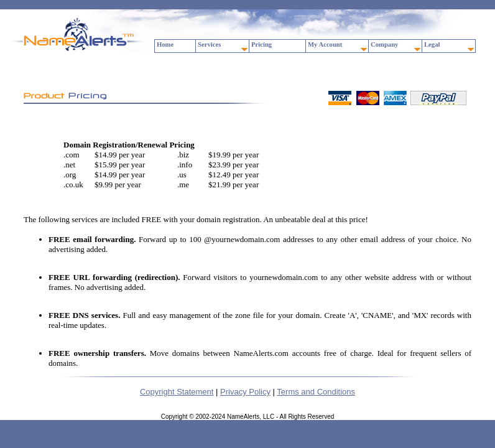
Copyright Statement (177, 392)
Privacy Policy (245, 392)
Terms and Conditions (316, 392)
